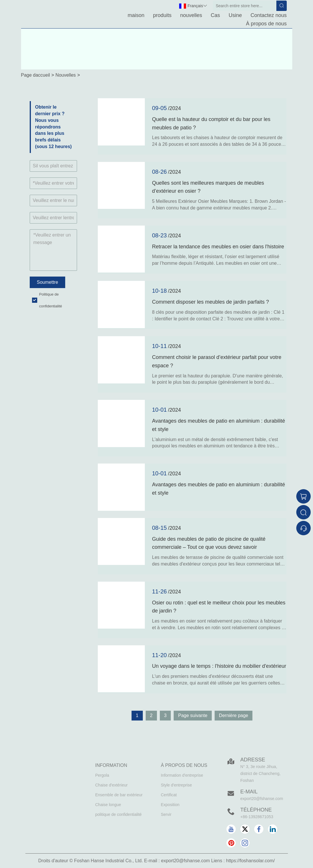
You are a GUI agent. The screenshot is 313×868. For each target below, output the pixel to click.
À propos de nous (266, 24)
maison (136, 15)
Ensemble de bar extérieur (119, 795)
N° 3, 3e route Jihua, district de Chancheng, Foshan (260, 774)
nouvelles (191, 15)
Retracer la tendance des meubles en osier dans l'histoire (218, 247)
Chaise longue (108, 805)
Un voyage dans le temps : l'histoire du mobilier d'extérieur (219, 666)
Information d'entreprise (182, 775)
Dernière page (234, 715)
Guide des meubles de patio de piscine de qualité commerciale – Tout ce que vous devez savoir (209, 543)
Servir (166, 814)
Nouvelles (65, 75)
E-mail (249, 792)
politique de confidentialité (118, 814)
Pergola (102, 775)
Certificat (169, 795)
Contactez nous (269, 15)
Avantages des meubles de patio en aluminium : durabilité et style (219, 425)
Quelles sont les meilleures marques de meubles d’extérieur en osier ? (208, 187)
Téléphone (256, 810)
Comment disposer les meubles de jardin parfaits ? (210, 302)
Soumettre (48, 282)
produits (162, 15)
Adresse (253, 760)
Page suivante (193, 715)
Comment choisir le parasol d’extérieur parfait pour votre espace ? (217, 361)
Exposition (170, 805)
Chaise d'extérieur (111, 785)
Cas (215, 15)
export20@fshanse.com (262, 799)
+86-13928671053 (257, 817)
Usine (235, 15)
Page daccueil (36, 75)
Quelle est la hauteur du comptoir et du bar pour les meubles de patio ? (211, 123)
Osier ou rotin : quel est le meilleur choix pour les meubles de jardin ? (219, 607)
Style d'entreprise (177, 785)
